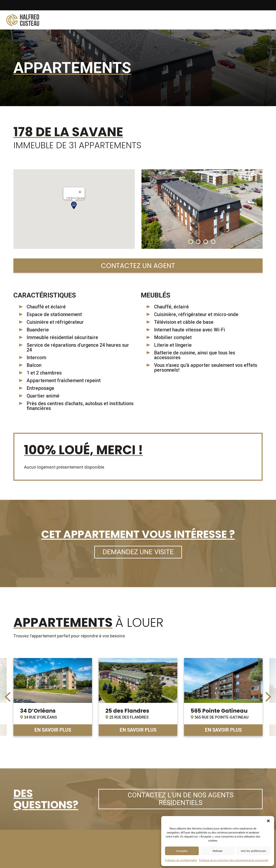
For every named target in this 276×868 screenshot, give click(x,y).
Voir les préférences (253, 851)
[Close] (80, 192)
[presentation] (8, 697)
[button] (268, 821)
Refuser (218, 851)
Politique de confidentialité (181, 860)
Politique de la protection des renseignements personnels (234, 860)
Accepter (182, 851)
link (53, 697)
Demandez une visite (138, 552)
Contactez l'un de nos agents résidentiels (181, 799)
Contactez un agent (138, 266)
